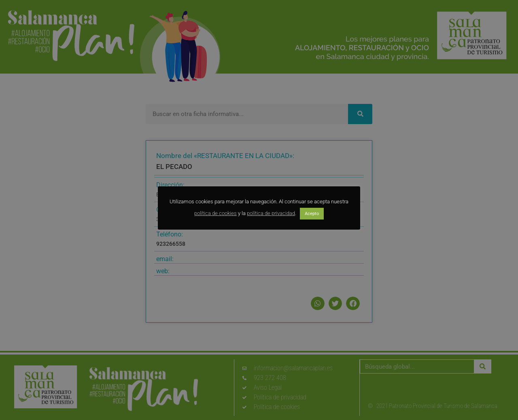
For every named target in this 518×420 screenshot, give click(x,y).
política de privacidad (271, 213)
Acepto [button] (312, 214)
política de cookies (215, 213)
